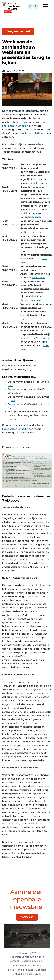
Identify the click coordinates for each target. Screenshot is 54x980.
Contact (14, 961)
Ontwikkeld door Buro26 (27, 974)
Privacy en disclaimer (21, 970)
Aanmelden (27, 917)
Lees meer (42, 183)
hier (34, 118)
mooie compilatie (30, 133)
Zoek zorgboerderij (33, 961)
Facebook (8, 429)
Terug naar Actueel (18, 31)
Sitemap (41, 970)
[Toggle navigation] (46, 6)
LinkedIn (23, 126)
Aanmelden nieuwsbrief (27, 966)
